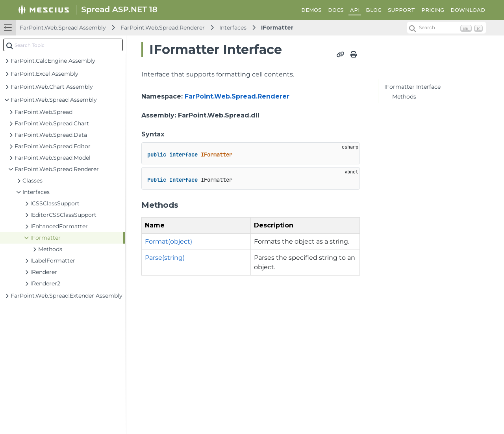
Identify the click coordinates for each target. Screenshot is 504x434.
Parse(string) (165, 258)
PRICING (433, 10)
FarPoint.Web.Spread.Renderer (163, 28)
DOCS (336, 10)
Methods (404, 97)
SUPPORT (401, 10)
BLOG (374, 10)
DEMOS (311, 10)
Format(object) (169, 241)
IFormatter (277, 28)
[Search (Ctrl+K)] (447, 28)
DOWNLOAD (468, 10)
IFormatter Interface (412, 87)
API (355, 10)
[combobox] (63, 45)
